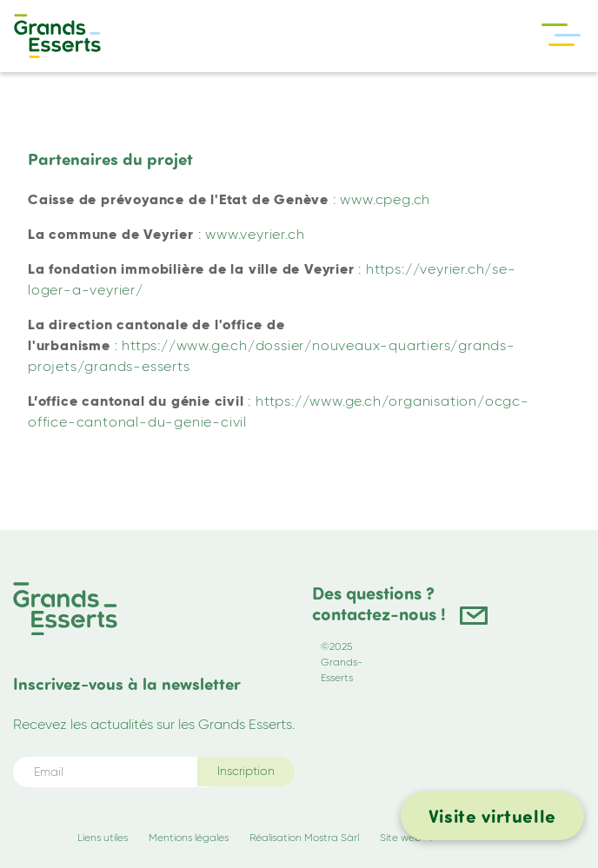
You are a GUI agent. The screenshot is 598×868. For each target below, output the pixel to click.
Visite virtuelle (492, 815)
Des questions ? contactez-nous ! (379, 603)
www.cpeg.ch (385, 199)
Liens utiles (103, 837)
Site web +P (408, 837)
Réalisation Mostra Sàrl (304, 837)
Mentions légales (189, 837)
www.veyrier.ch (255, 234)
